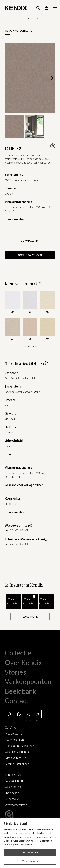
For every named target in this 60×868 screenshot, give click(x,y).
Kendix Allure (13, 775)
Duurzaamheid (14, 781)
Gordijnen (11, 727)
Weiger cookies (30, 861)
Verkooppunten (28, 682)
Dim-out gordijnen (16, 758)
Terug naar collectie (18, 31)
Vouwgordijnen (14, 740)
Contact (17, 701)
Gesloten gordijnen (17, 752)
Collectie (29, 18)
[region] (30, 843)
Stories (15, 672)
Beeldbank (20, 691)
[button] (14, 601)
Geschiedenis (13, 787)
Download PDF (30, 241)
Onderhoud (12, 799)
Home (18, 18)
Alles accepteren (30, 852)
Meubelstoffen (14, 733)
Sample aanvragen (30, 255)
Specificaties (13, 793)
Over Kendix (23, 662)
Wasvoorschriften (16, 805)
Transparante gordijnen (19, 746)
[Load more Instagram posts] (30, 617)
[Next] (52, 78)
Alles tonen (30, 346)
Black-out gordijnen (17, 764)
